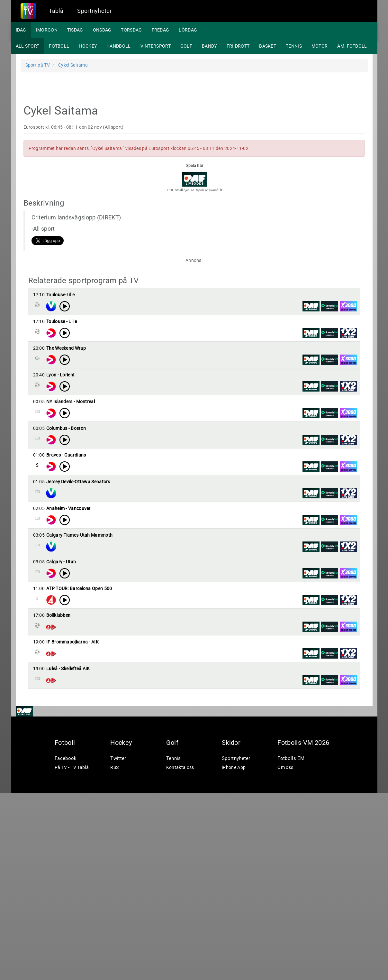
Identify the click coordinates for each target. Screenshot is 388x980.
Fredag (161, 30)
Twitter (118, 945)
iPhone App (234, 954)
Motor (320, 46)
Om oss (285, 954)
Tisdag (75, 30)
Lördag (188, 30)
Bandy (209, 46)
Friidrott (238, 46)
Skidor (231, 929)
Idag (21, 30)
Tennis (294, 46)
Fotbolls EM (291, 945)
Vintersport (156, 46)
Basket (268, 46)
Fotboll (59, 46)
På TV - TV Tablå (72, 954)
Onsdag (102, 30)
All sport (28, 46)
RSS (114, 954)
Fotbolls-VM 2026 (303, 929)
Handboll (118, 46)
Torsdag (131, 30)
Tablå (56, 11)
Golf (186, 46)
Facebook (66, 945)
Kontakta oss (180, 954)
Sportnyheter (95, 11)
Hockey (88, 46)
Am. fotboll (352, 46)
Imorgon (47, 30)
